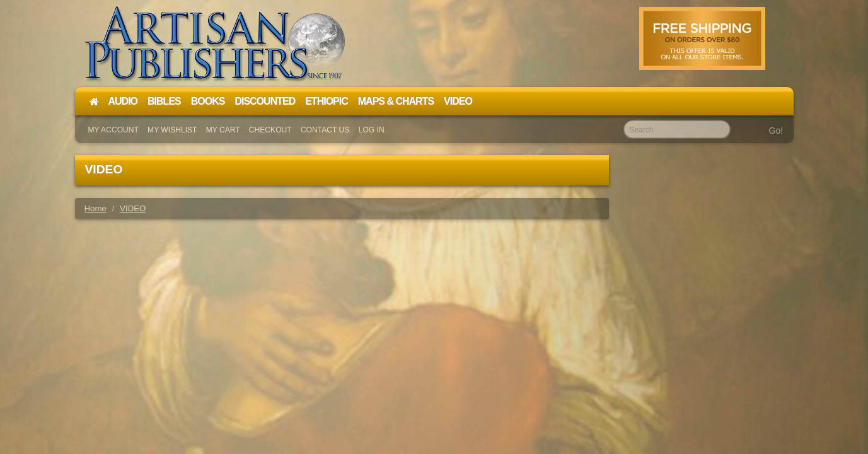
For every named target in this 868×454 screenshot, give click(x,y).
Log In (372, 130)
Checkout (270, 130)
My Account (113, 130)
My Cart (223, 130)
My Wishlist (172, 130)
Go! (776, 131)
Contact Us (325, 130)
